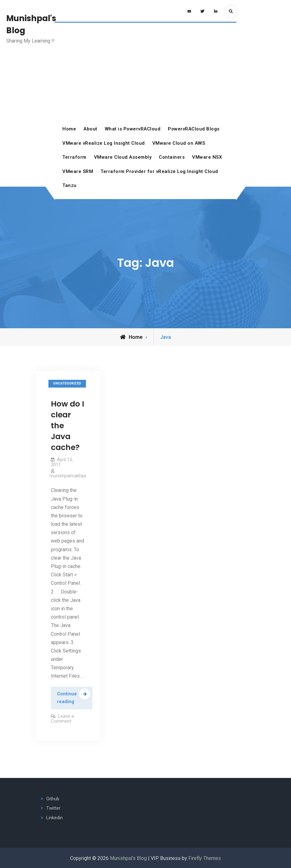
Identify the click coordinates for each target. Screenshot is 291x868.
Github (53, 799)
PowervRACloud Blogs (194, 129)
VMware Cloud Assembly (123, 157)
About (90, 129)
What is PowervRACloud (133, 129)
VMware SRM (78, 171)
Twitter (53, 808)
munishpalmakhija (68, 476)
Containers (172, 157)
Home (69, 129)
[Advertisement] (145, 75)
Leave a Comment (62, 719)
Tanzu (69, 185)
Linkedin (54, 818)
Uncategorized (67, 383)
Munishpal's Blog (128, 858)
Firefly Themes (205, 858)
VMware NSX (207, 157)
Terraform (74, 157)
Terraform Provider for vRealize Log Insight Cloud (159, 171)
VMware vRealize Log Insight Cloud (104, 143)
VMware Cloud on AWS (179, 143)
